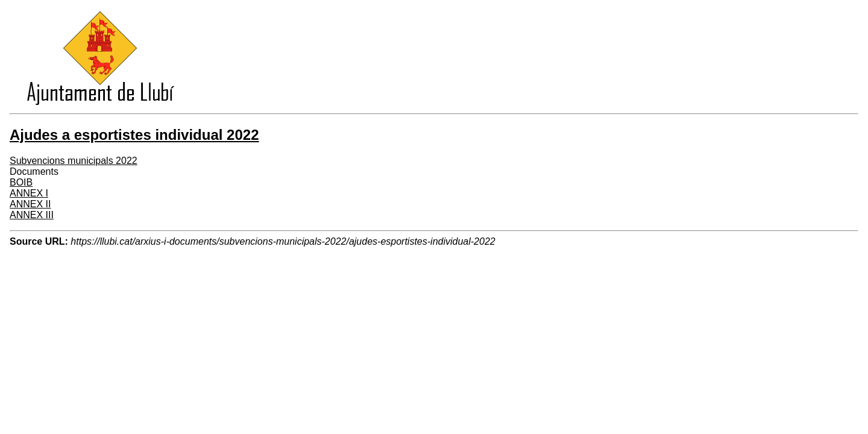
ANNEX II (30, 204)
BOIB (21, 182)
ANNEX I (29, 193)
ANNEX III (32, 215)
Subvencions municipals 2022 (74, 161)
